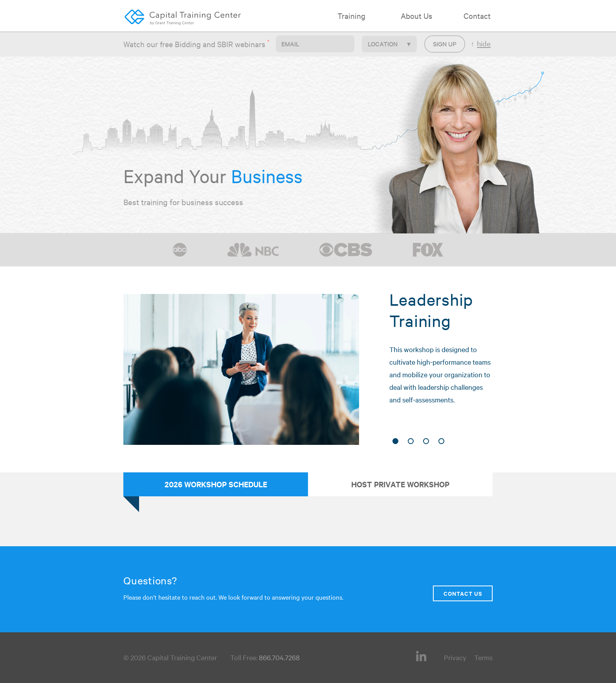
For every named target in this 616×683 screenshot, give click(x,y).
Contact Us (463, 593)
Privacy (455, 657)
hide (484, 43)
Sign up (445, 44)
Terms (483, 657)
